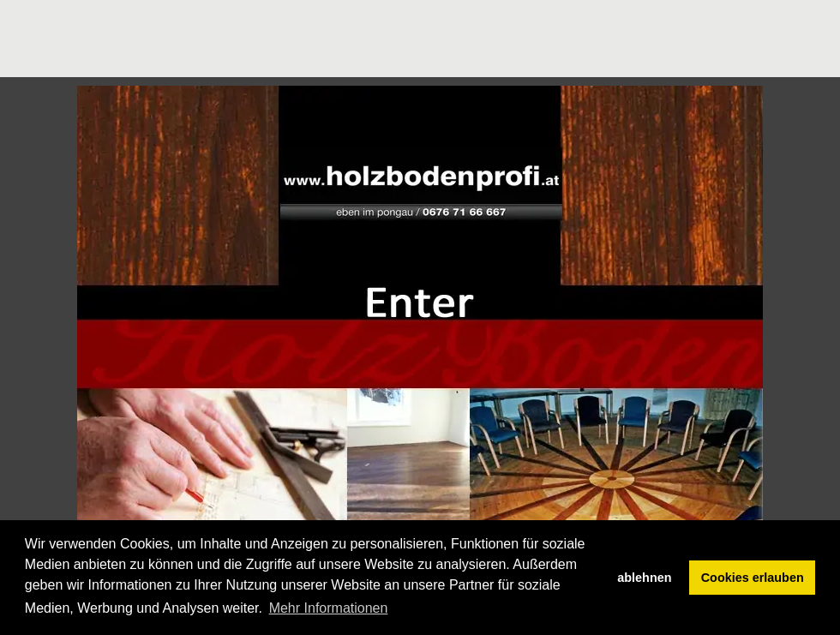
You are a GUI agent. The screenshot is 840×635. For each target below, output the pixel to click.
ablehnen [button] (644, 578)
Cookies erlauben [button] (753, 578)
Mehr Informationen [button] (329, 608)
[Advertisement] (312, 39)
